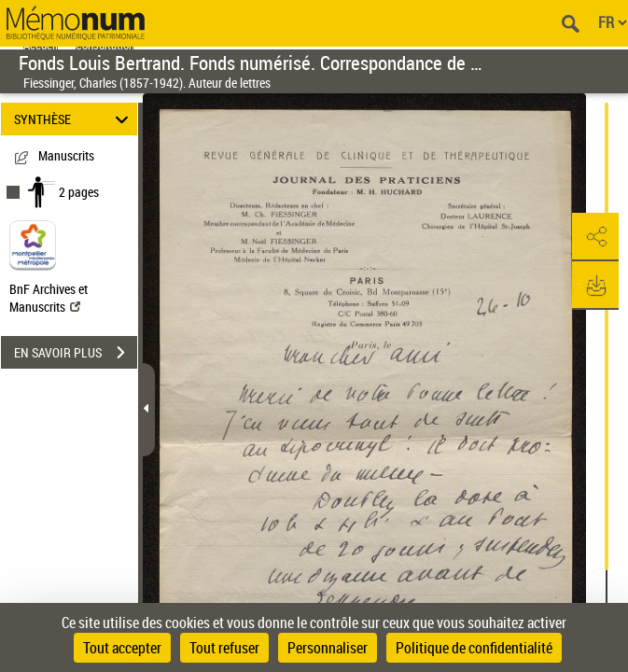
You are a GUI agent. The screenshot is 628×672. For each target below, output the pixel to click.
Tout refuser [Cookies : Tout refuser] (224, 648)
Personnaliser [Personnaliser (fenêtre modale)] (328, 648)
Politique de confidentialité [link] (474, 648)
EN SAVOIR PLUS (76, 353)
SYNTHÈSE (74, 119)
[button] (595, 237)
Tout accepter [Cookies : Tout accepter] (122, 648)
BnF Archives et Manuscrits (49, 298)
